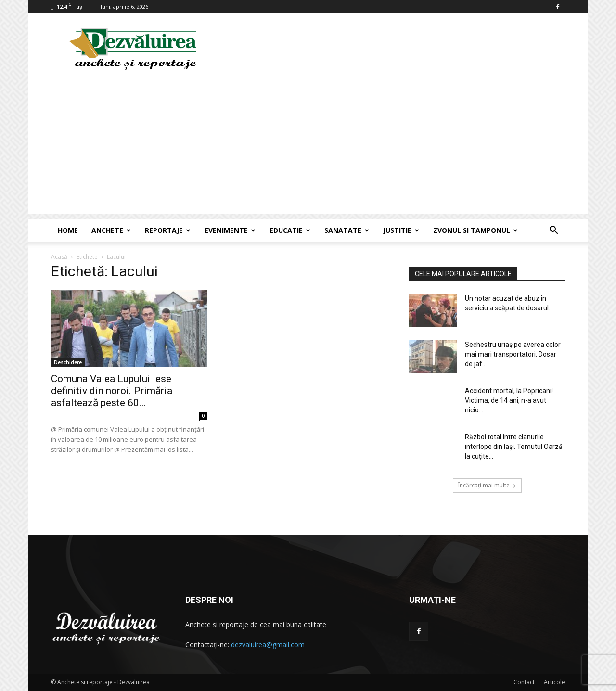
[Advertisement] (308, 147)
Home (68, 230)
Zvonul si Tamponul (475, 230)
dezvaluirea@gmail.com (268, 645)
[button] (553, 231)
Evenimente (230, 230)
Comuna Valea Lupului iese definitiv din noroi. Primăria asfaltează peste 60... (112, 391)
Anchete (111, 230)
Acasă (59, 257)
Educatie (290, 230)
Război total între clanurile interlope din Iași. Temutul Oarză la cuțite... (514, 447)
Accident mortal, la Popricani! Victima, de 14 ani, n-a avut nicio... (509, 400)
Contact (524, 682)
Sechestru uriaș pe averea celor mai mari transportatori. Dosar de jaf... (513, 354)
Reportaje (168, 230)
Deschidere (68, 362)
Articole (554, 682)
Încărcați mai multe (487, 485)
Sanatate (347, 230)
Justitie (401, 230)
